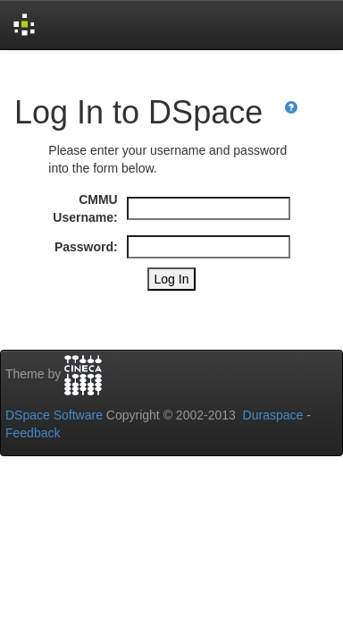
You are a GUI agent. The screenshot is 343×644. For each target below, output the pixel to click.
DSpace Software (54, 415)
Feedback (33, 433)
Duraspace (273, 415)
